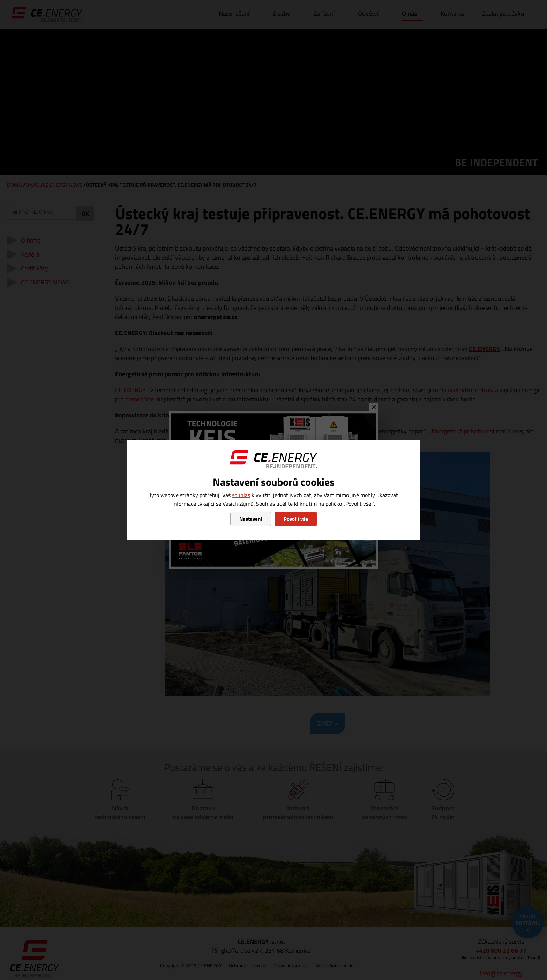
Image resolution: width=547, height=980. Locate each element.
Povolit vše (296, 519)
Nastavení (251, 519)
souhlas (241, 495)
